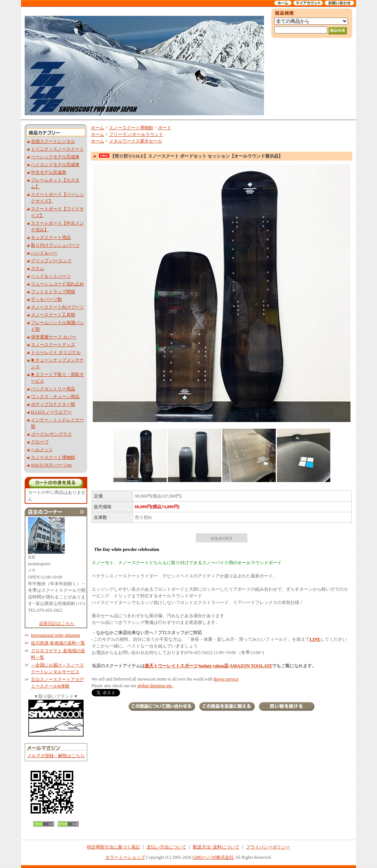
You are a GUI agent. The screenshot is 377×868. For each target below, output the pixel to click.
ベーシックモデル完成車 (55, 157)
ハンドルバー (44, 253)
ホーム (98, 128)
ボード (165, 128)
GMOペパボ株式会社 (213, 857)
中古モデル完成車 (49, 172)
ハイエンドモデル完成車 (55, 165)
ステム (38, 268)
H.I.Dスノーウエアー (51, 412)
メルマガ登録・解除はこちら (56, 756)
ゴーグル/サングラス (51, 434)
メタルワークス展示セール (135, 141)
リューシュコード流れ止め (57, 284)
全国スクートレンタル (53, 141)
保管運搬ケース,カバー (54, 337)
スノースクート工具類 (53, 315)
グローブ (40, 442)
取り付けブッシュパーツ (55, 245)
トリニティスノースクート (57, 149)
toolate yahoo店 (214, 666)
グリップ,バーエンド (51, 261)
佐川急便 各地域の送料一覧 (58, 643)
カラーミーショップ (125, 857)
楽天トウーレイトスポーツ (171, 666)
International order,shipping (55, 635)
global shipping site (155, 686)
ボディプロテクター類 (53, 404)
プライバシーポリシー (268, 847)
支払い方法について (166, 847)
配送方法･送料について (216, 847)
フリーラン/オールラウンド (136, 134)
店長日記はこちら (57, 623)
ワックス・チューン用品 (55, 397)
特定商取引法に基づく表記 (113, 847)
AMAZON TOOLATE (251, 666)
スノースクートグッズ (53, 345)
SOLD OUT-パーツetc (52, 465)
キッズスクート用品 (51, 238)
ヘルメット (42, 450)
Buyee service (226, 679)
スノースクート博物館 (53, 457)
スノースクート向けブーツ (57, 307)
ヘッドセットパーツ (51, 276)
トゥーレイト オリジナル (56, 352)
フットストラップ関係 (53, 292)
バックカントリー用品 (53, 389)
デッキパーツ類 (46, 299)
